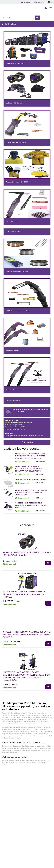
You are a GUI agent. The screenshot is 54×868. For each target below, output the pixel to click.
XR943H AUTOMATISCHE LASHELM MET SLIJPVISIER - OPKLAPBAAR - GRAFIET (27, 554)
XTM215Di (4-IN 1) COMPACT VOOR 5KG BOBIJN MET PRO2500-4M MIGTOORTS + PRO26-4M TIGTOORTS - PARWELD (27, 635)
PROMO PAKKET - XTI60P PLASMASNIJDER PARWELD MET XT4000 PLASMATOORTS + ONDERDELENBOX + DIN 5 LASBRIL (31, 456)
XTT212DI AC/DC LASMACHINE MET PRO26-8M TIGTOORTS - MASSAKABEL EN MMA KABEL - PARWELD (24, 594)
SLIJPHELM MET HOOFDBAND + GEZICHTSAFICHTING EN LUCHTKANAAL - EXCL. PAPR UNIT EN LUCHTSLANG (31, 469)
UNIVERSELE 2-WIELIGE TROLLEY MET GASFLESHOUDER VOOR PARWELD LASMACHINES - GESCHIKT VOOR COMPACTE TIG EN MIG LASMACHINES (27, 676)
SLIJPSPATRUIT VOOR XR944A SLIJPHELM (31, 479)
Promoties (27, 442)
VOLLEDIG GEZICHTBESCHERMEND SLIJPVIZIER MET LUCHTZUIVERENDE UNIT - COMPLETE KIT (32, 505)
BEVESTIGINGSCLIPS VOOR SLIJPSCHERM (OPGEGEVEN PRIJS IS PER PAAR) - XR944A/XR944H (31, 492)
